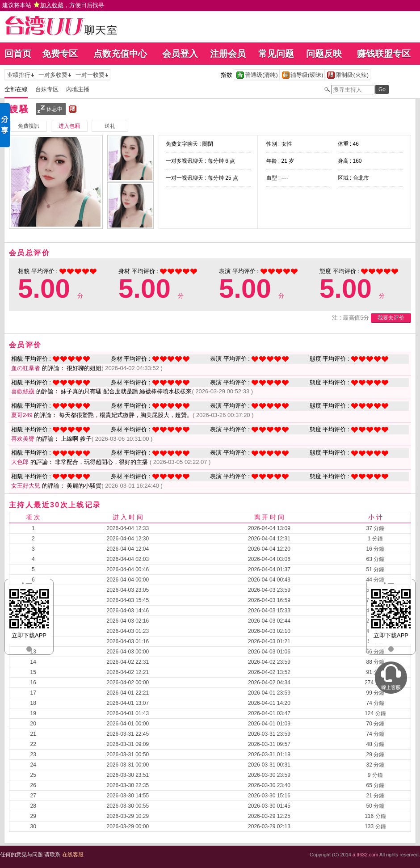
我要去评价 (391, 318)
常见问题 (276, 54)
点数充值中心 (120, 54)
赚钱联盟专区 (384, 54)
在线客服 (73, 855)
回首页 (18, 54)
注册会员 (228, 54)
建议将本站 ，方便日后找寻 (53, 5)
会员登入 (180, 54)
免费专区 (60, 54)
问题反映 (324, 54)
